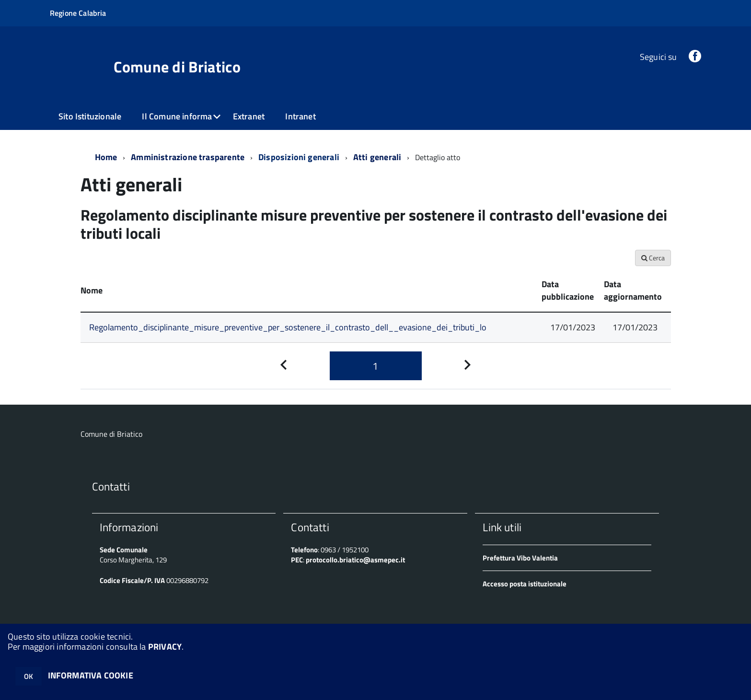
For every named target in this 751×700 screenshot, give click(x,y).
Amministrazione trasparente (188, 157)
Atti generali (377, 157)
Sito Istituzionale (90, 116)
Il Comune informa (177, 116)
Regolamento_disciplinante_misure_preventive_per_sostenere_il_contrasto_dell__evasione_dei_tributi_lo (288, 327)
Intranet (300, 116)
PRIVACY (165, 647)
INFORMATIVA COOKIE (91, 675)
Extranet (249, 116)
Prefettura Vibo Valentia (520, 558)
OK (29, 676)
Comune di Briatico (177, 67)
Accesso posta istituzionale (525, 584)
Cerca (653, 258)
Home (106, 157)
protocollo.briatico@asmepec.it (355, 560)
